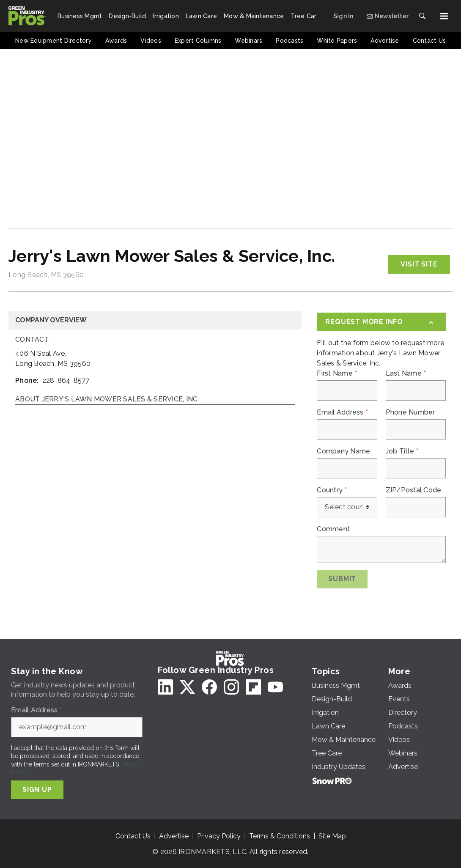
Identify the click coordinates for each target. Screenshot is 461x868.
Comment (333, 529)
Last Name (406, 374)
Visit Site (419, 264)
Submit (342, 579)
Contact (32, 340)
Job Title (402, 451)
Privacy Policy (219, 836)
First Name (337, 374)
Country (332, 490)
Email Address (342, 412)
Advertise (174, 836)
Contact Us (133, 836)
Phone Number (410, 412)
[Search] (422, 16)
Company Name (343, 451)
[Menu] (444, 16)
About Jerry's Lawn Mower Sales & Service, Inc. (107, 400)
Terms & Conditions (280, 836)
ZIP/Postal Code (414, 490)
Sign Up (37, 790)
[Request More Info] (381, 322)
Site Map (332, 836)
